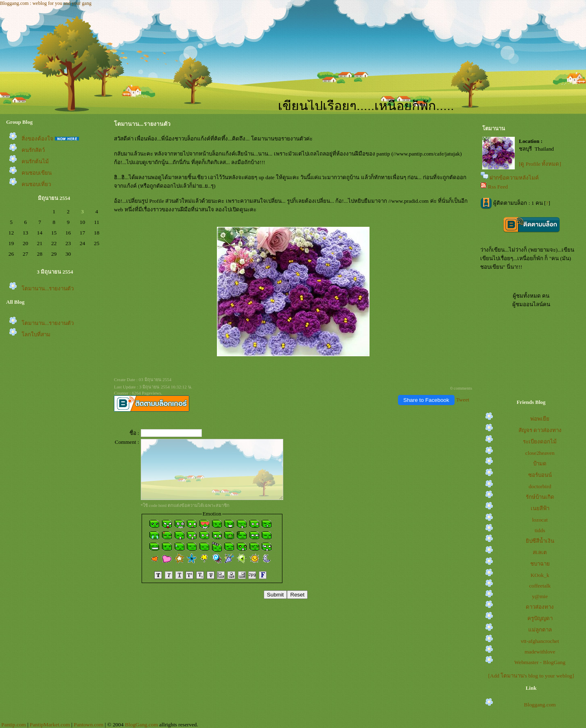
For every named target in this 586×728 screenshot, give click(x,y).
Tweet (463, 400)
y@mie (540, 596)
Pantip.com (13, 725)
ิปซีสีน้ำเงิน (540, 541)
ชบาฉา (540, 564)
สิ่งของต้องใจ (37, 139)
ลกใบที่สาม (36, 334)
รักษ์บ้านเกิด (540, 497)
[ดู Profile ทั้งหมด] (540, 164)
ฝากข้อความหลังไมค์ (514, 178)
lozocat (540, 520)
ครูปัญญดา (540, 618)
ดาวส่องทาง (540, 607)
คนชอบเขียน (37, 173)
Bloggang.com (540, 705)
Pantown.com (89, 725)
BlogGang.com (141, 725)
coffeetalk (540, 586)
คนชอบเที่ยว (36, 184)
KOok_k (540, 575)
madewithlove (540, 652)
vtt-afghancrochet (540, 641)
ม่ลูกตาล (540, 630)
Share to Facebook (426, 400)
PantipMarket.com (50, 725)
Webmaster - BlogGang (540, 662)
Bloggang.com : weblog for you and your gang (46, 3)
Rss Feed (498, 187)
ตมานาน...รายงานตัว (48, 288)
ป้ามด (540, 464)
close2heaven (540, 453)
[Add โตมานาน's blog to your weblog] (531, 676)
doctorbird (540, 486)
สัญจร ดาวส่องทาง (540, 430)
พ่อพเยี (540, 419)
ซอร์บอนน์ (540, 475)
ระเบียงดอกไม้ (540, 442)
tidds (540, 530)
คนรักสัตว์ (33, 150)
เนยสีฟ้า (540, 508)
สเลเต (540, 552)
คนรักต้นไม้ (35, 161)
